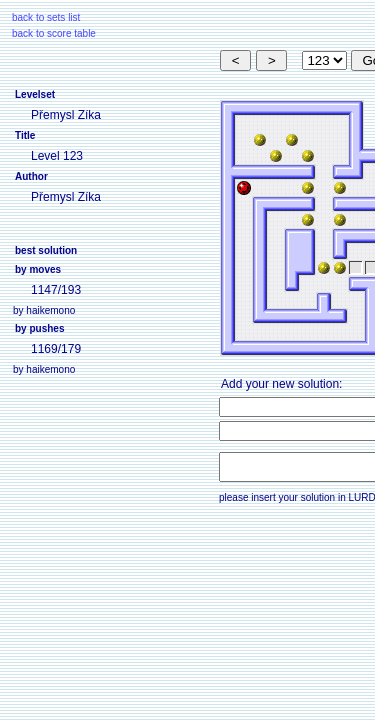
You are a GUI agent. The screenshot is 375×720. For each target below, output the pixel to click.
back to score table (54, 33)
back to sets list (46, 17)
